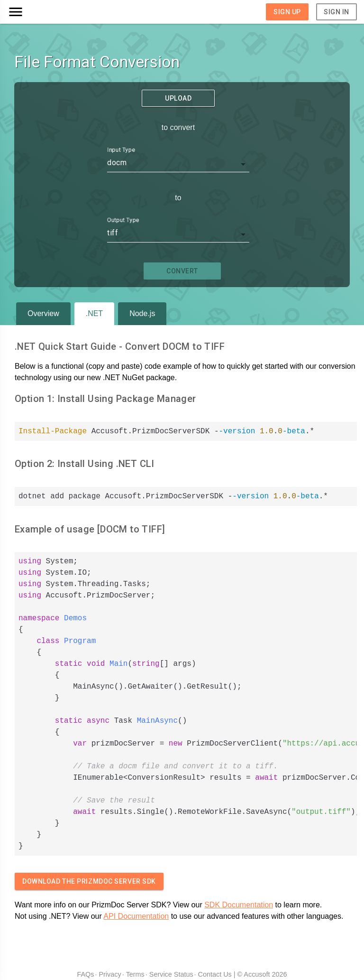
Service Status (171, 974)
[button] (51, 12)
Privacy (110, 974)
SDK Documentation (239, 905)
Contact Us (215, 974)
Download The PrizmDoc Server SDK (89, 881)
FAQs (85, 974)
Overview (43, 313)
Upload (178, 98)
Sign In (337, 12)
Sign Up (287, 12)
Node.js (142, 313)
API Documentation (136, 916)
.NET (94, 313)
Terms (135, 974)
